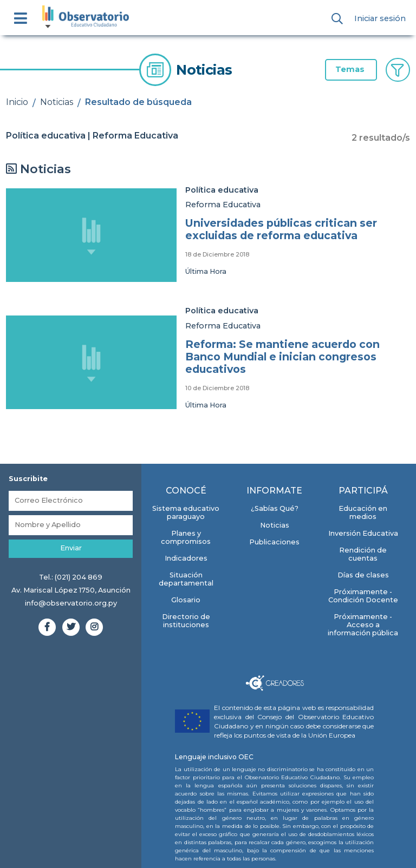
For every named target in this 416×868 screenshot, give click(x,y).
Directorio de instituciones (186, 621)
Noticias (57, 102)
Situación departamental (186, 579)
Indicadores (186, 558)
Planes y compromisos (186, 537)
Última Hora (206, 271)
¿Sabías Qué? (275, 508)
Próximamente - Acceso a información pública (363, 625)
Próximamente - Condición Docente (363, 596)
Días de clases (363, 575)
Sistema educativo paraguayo (186, 512)
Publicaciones (274, 542)
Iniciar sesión (380, 18)
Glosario (186, 600)
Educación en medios (363, 512)
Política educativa (222, 190)
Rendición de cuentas (363, 554)
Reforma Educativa (223, 205)
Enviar (71, 548)
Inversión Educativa (363, 533)
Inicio (17, 102)
